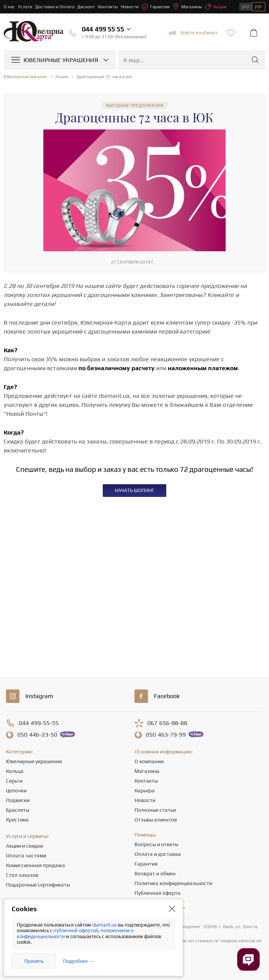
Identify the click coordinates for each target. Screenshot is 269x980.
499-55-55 (39, 723)
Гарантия (146, 864)
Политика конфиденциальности (173, 883)
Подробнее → (78, 961)
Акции (216, 7)
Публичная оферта (157, 893)
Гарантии (156, 7)
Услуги (25, 7)
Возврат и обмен (155, 873)
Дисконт (86, 7)
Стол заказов (22, 875)
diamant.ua (105, 925)
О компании (149, 761)
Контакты (108, 7)
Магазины (187, 7)
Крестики (17, 820)
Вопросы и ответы (156, 844)
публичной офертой (76, 930)
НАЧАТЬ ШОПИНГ (134, 490)
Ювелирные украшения (34, 761)
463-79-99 (166, 735)
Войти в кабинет (193, 33)
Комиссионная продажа (35, 865)
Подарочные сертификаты (38, 885)
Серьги (14, 781)
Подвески (18, 800)
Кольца (15, 771)
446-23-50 (37, 735)
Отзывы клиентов (156, 820)
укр (246, 6)
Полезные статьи (155, 810)
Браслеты (18, 810)
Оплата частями (26, 855)
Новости (130, 7)
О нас (9, 7)
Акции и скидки (24, 846)
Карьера (145, 790)
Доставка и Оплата (55, 7)
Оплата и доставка (158, 854)
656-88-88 (167, 723)
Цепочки (16, 790)
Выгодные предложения (135, 105)
